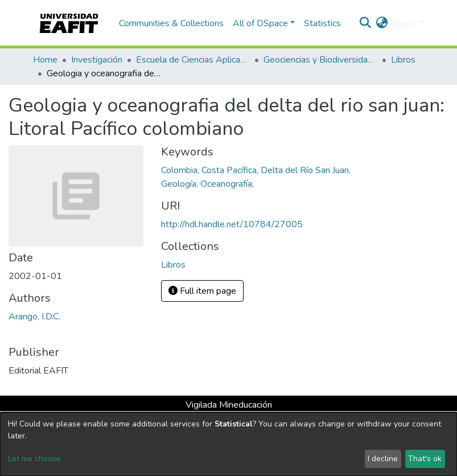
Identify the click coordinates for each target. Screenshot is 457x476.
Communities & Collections (171, 23)
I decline (383, 459)
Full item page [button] (202, 291)
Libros (403, 60)
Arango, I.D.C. (34, 317)
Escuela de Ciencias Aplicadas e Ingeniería (193, 60)
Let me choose (34, 459)
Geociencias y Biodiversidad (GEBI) (320, 60)
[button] (382, 23)
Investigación (97, 60)
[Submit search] (365, 23)
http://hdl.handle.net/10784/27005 (232, 224)
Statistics (322, 23)
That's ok (425, 459)
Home (45, 60)
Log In (404, 23)
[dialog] (229, 444)
